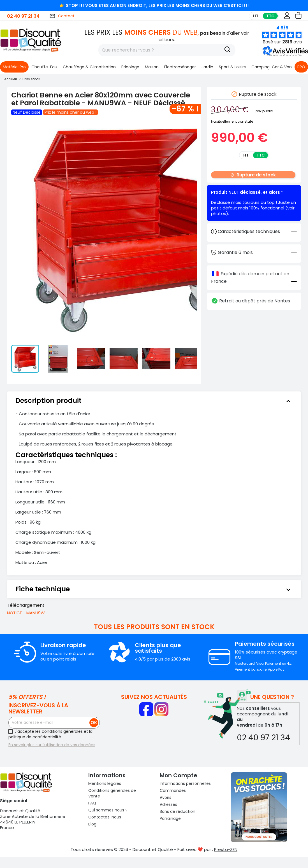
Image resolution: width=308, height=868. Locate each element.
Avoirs (165, 797)
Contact (62, 16)
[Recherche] (227, 50)
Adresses (168, 804)
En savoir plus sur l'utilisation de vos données (52, 745)
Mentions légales (105, 783)
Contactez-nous (105, 817)
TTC (270, 16)
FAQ (92, 803)
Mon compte (179, 775)
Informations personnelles (185, 783)
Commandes (173, 790)
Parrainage (170, 818)
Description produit (154, 401)
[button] (284, 55)
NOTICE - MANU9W (26, 613)
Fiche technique (154, 589)
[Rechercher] (167, 50)
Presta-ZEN (226, 849)
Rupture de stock (253, 175)
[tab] (254, 252)
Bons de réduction (178, 811)
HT (256, 16)
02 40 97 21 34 (23, 16)
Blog (92, 824)
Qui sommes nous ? (108, 810)
